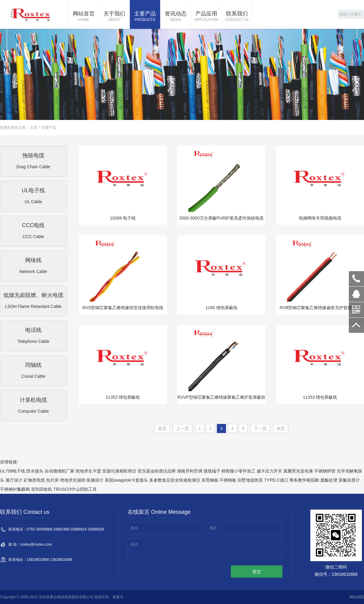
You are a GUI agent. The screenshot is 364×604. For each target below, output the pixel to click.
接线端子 (212, 471)
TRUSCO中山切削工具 (75, 489)
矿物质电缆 (34, 480)
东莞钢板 (210, 480)
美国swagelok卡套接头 (126, 480)
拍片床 (52, 480)
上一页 (183, 428)
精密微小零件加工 (238, 471)
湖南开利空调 (190, 471)
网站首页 (84, 17)
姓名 (134, 528)
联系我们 (237, 17)
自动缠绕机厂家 (59, 471)
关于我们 (114, 17)
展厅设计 (14, 480)
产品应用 (206, 17)
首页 (162, 428)
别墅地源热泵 (250, 480)
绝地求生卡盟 (88, 471)
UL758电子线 (13, 471)
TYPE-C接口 (276, 480)
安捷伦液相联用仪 (119, 471)
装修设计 (95, 480)
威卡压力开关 (269, 471)
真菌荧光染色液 (298, 471)
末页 (281, 428)
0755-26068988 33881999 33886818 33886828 (356, 279)
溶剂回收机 (42, 489)
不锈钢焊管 (325, 471)
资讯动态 (176, 17)
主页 (34, 128)
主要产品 (145, 17)
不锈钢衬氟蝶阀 (15, 489)
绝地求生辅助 (73, 480)
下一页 (260, 428)
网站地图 (357, 597)
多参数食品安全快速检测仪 (175, 480)
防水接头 (35, 471)
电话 (213, 528)
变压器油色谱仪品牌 (157, 471)
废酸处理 (329, 480)
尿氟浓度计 (349, 480)
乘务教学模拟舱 (304, 480)
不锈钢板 (228, 480)
